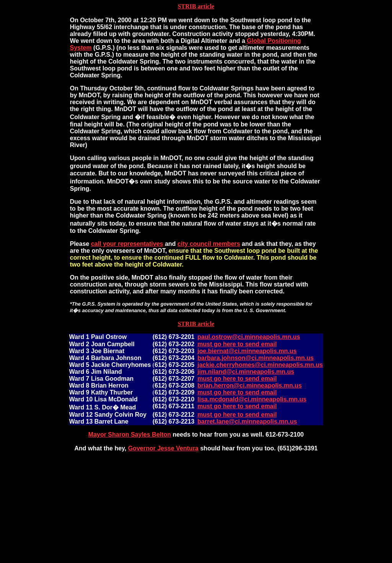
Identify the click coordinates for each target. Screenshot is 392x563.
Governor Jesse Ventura (163, 448)
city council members (209, 244)
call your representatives (127, 244)
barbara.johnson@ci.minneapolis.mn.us (256, 358)
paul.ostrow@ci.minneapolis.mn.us (249, 337)
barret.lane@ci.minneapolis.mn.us (247, 421)
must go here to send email (237, 344)
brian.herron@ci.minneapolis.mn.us (250, 385)
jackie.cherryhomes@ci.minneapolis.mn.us (260, 365)
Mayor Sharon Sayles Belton (130, 435)
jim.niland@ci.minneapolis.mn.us (246, 372)
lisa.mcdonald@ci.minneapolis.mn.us (252, 399)
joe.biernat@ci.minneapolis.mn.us (247, 351)
